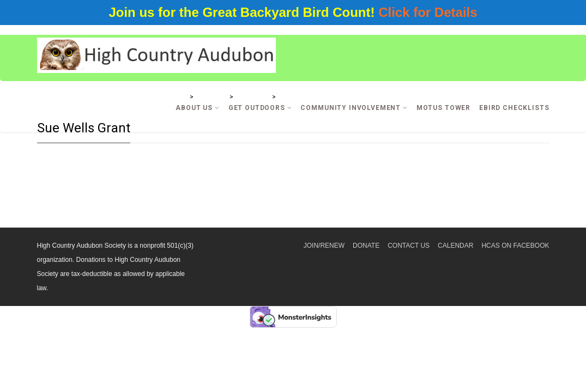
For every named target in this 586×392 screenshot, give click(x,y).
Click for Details (428, 12)
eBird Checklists (514, 108)
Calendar (455, 246)
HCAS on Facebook (515, 246)
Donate (366, 246)
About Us (197, 108)
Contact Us (409, 246)
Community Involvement (354, 108)
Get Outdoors (260, 108)
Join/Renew (324, 246)
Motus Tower (443, 108)
